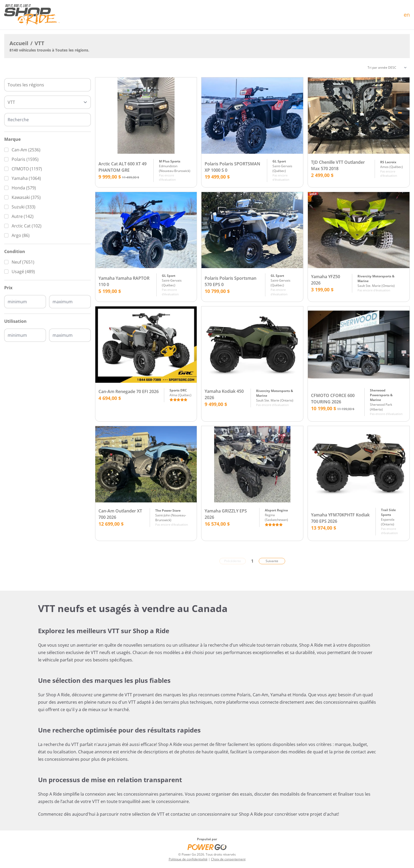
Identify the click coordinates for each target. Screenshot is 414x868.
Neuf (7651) (23, 262)
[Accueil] (32, 15)
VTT (39, 43)
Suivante (272, 561)
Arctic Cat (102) (27, 226)
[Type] (48, 102)
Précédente (233, 561)
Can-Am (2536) (26, 150)
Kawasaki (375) (26, 197)
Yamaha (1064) (26, 178)
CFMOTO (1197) (27, 169)
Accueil (19, 43)
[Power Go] (207, 847)
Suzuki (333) (23, 207)
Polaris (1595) (25, 159)
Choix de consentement (228, 859)
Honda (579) (24, 188)
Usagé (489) (23, 272)
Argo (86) (21, 235)
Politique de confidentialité (188, 859)
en (407, 15)
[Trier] (387, 68)
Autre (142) (23, 216)
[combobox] (48, 85)
